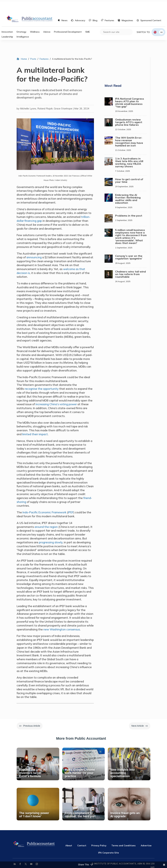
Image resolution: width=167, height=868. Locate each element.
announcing (34, 244)
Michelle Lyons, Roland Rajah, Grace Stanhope (46, 95)
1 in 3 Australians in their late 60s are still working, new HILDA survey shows (129, 149)
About (69, 832)
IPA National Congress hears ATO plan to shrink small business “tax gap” (130, 90)
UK (161, 19)
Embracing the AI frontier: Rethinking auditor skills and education (128, 186)
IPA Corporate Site (109, 840)
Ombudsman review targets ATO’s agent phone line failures (129, 109)
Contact (82, 832)
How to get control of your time (129, 167)
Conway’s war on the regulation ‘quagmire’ (129, 244)
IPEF (71, 499)
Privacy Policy (99, 832)
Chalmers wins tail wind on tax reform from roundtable (130, 261)
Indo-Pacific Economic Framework (44, 499)
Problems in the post (129, 203)
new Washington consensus (62, 616)
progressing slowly (51, 529)
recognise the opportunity (42, 376)
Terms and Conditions (123, 832)
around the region (46, 514)
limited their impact (35, 421)
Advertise (146, 832)
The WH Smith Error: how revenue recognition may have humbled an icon (129, 128)
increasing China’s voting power (56, 391)
